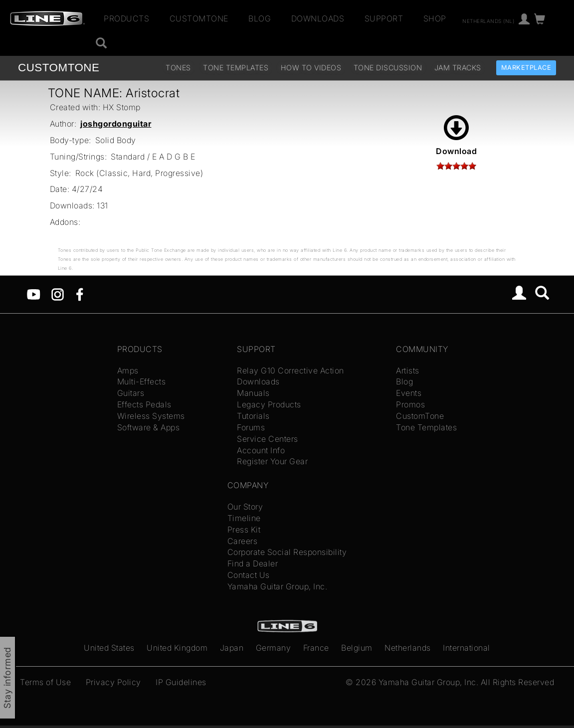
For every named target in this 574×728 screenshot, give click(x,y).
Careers (243, 541)
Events (409, 393)
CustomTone (199, 18)
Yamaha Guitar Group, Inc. (278, 586)
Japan (232, 648)
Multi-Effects (142, 381)
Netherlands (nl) (488, 20)
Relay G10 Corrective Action (290, 370)
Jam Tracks (458, 68)
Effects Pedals (144, 404)
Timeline (244, 518)
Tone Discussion (388, 68)
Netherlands (408, 648)
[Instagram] (58, 294)
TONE (59, 68)
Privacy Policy (113, 682)
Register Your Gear (272, 461)
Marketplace (526, 68)
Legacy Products (269, 404)
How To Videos (311, 68)
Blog (260, 18)
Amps (128, 370)
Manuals (253, 393)
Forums (251, 427)
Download (456, 136)
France (316, 648)
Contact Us (249, 575)
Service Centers (268, 439)
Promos (410, 404)
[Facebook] (80, 294)
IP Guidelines (181, 682)
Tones (178, 68)
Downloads (318, 18)
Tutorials (253, 416)
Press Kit (244, 530)
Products (126, 18)
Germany (274, 648)
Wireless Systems (151, 416)
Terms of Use (45, 682)
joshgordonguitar (116, 124)
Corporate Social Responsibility (287, 552)
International (467, 648)
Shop (435, 18)
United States (109, 648)
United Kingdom (177, 648)
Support (384, 18)
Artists (408, 370)
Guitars (131, 393)
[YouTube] (34, 294)
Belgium (357, 648)
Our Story (245, 507)
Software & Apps (149, 427)
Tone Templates (236, 68)
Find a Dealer (253, 563)
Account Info (261, 450)
